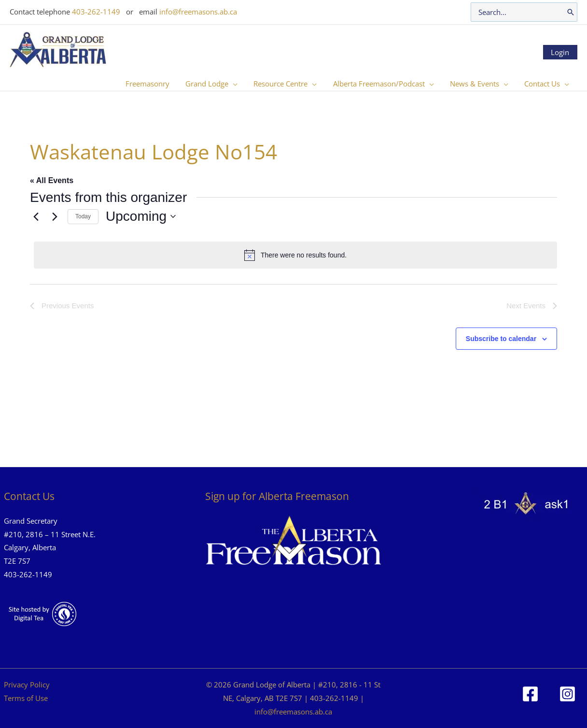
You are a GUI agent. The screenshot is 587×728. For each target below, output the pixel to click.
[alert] (295, 255)
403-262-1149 (96, 12)
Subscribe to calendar (501, 339)
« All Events (52, 180)
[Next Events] (55, 216)
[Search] (571, 12)
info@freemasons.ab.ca (198, 12)
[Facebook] (530, 694)
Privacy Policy (27, 685)
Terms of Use (26, 698)
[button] (240, 84)
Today (83, 216)
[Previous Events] (36, 216)
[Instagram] (567, 694)
